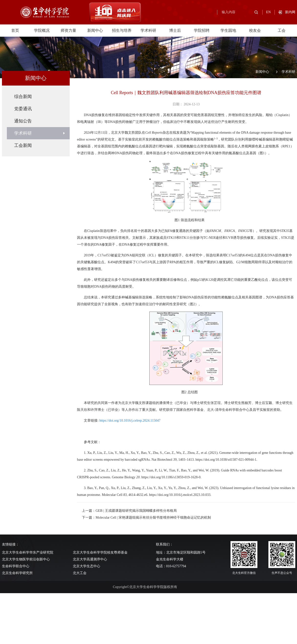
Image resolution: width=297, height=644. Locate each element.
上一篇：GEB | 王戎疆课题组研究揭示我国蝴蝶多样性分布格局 (129, 511)
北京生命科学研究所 (17, 573)
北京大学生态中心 (87, 566)
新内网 (290, 12)
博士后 (175, 30)
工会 (282, 30)
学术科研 (148, 30)
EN (269, 12)
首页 (15, 30)
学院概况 (42, 30)
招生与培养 (122, 30)
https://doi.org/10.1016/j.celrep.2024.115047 (130, 420)
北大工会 (80, 573)
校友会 (255, 30)
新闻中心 (95, 30)
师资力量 (68, 30)
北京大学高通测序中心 (90, 559)
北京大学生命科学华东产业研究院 (28, 552)
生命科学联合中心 (16, 566)
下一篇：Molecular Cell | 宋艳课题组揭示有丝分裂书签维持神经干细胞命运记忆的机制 (146, 518)
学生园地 (228, 30)
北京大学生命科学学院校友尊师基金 (100, 552)
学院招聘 (202, 30)
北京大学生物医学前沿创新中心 (26, 559)
